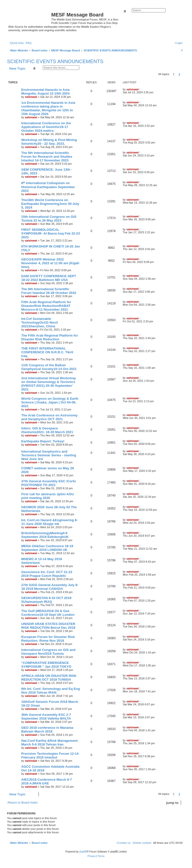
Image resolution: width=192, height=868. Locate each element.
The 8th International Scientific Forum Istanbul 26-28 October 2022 (49, 291)
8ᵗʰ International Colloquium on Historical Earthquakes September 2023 (48, 187)
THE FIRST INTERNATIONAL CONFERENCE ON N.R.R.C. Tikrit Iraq (47, 352)
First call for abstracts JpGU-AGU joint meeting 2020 (47, 496)
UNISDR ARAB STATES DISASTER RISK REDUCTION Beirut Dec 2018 (48, 626)
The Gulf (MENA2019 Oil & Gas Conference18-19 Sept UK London (48, 613)
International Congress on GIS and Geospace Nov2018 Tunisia (48, 652)
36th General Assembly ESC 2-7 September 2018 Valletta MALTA (46, 717)
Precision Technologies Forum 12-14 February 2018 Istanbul (50, 755)
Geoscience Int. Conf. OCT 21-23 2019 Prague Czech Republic (47, 574)
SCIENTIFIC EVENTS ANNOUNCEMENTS (55, 61)
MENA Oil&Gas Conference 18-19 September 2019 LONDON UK (47, 548)
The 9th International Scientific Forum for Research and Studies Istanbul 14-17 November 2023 (47, 157)
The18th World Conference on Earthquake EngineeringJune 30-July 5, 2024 (50, 204)
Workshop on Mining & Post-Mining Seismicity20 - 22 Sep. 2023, (49, 142)
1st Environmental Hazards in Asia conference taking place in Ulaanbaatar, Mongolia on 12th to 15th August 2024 (48, 108)
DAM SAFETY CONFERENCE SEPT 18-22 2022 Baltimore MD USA (49, 278)
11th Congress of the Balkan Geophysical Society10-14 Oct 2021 (49, 367)
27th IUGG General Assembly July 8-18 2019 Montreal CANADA (50, 587)
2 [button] (179, 74)
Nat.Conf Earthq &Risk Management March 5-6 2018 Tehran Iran (49, 743)
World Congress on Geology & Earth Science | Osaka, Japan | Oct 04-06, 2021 (50, 402)
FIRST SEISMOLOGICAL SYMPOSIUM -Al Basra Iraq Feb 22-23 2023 (51, 233)
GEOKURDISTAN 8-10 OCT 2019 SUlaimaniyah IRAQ (46, 600)
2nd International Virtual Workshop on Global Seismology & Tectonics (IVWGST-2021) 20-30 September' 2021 (49, 384)
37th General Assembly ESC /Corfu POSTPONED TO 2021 (49, 483)
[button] (184, 74)
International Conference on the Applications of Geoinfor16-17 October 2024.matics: (46, 127)
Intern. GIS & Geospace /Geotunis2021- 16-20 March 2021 (47, 430)
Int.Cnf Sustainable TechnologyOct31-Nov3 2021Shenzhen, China (39, 322)
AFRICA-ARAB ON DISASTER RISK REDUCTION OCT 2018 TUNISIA (49, 678)
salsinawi (31, 97)
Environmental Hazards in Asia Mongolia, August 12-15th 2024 (45, 92)
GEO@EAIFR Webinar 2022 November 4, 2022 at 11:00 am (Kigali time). (50, 263)
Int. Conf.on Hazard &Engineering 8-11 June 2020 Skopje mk (49, 522)
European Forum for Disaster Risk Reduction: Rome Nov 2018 (48, 639)
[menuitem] (28, 43)
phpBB (83, 852)
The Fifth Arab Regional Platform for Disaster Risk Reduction (50, 337)
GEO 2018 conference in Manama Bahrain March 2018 (47, 730)
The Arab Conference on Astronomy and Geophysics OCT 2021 (49, 417)
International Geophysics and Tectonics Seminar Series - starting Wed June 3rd (49, 455)
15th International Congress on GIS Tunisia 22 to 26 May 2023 (49, 219)
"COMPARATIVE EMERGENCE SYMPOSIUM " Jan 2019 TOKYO (46, 665)
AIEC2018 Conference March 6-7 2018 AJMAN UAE (46, 781)
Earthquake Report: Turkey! (43, 441)
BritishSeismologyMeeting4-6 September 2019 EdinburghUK (45, 535)
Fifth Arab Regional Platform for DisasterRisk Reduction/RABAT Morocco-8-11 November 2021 (46, 306)
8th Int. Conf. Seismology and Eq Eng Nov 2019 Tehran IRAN (50, 691)
